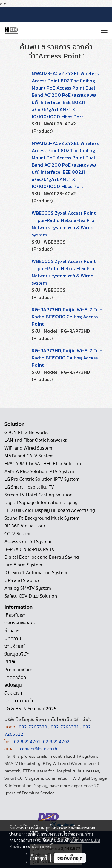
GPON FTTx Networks (26, 433)
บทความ (13, 639)
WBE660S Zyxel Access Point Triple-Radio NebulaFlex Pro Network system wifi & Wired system (64, 224)
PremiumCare (18, 670)
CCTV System (18, 534)
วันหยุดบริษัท (17, 654)
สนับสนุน (13, 685)
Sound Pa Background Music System (42, 518)
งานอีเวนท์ (15, 646)
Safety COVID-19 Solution (31, 596)
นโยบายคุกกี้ (42, 846)
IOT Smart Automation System (36, 573)
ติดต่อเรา (13, 693)
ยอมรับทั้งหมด (70, 858)
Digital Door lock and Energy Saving (42, 557)
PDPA (10, 662)
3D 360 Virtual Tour (25, 526)
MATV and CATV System (29, 456)
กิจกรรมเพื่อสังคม (22, 623)
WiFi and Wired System (28, 448)
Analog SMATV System (28, 588)
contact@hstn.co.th (39, 749)
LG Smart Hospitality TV (29, 487)
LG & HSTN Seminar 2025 (30, 709)
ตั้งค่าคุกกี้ (38, 858)
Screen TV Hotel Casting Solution (39, 495)
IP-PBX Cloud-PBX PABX (29, 549)
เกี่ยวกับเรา (15, 615)
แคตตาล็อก (15, 678)
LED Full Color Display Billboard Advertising (50, 510)
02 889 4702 (56, 742)
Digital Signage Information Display (41, 503)
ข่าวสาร (12, 631)
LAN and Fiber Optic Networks (36, 440)
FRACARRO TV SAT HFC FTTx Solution (43, 464)
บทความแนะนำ (19, 701)
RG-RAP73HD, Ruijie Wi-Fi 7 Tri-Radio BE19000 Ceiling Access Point (67, 317)
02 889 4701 (27, 742)
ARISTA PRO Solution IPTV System (39, 471)
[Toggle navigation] (104, 31)
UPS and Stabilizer (23, 580)
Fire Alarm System (23, 565)
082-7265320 (34, 727)
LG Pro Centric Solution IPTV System (42, 479)
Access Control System (28, 542)
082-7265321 (65, 727)
